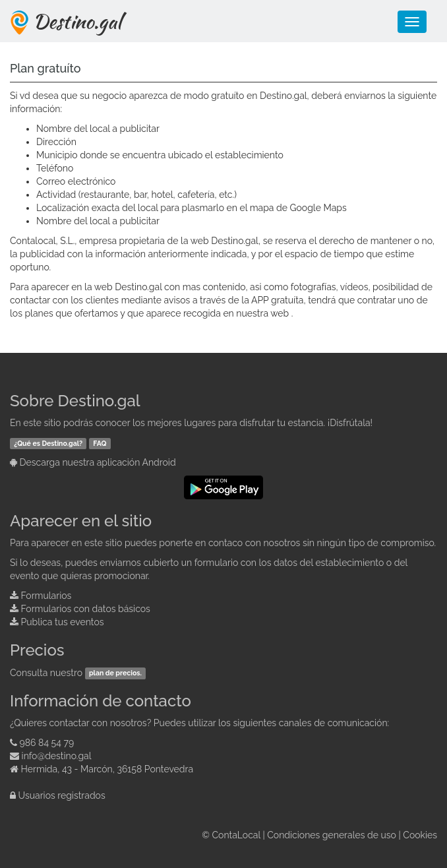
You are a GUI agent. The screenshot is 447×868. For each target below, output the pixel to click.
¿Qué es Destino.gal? (48, 443)
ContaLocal (236, 835)
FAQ (100, 443)
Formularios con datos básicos (86, 609)
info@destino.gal (57, 756)
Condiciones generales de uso (332, 835)
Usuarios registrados (62, 795)
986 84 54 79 (47, 743)
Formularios (46, 596)
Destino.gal (77, 21)
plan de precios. (115, 673)
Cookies (420, 835)
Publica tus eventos (63, 622)
